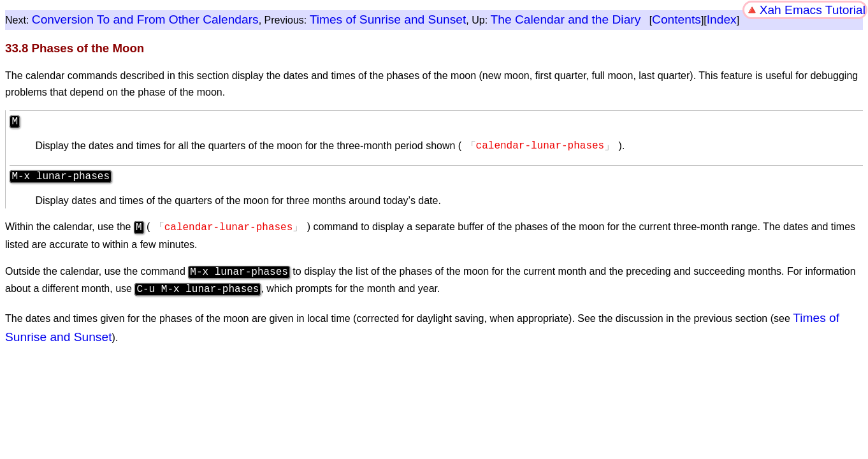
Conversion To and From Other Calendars (145, 19)
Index (722, 19)
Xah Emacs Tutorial (813, 10)
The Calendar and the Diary (566, 19)
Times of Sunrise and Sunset (388, 19)
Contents (676, 19)
